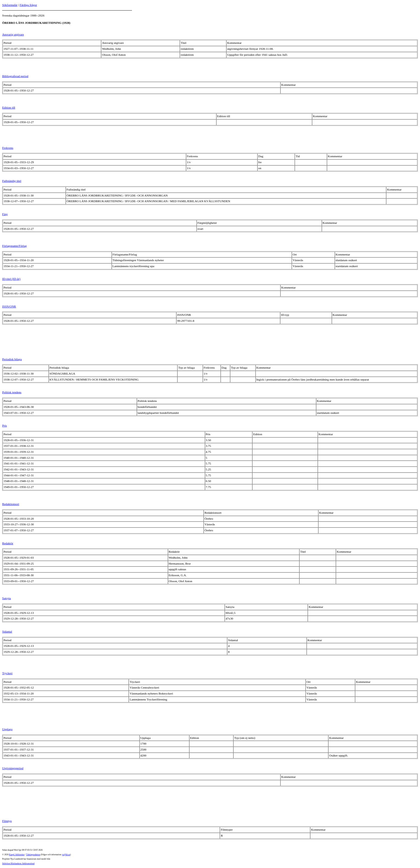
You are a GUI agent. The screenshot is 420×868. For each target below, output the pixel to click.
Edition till (9, 107)
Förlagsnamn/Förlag (14, 246)
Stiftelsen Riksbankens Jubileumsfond (18, 864)
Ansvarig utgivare (13, 34)
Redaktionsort (11, 504)
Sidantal (7, 631)
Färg (5, 214)
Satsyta (6, 598)
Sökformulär (10, 5)
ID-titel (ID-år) (11, 279)
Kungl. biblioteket (17, 855)
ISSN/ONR (9, 306)
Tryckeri (7, 673)
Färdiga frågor (28, 5)
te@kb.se (66, 855)
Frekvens (8, 148)
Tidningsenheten (33, 855)
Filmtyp (7, 821)
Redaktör (8, 543)
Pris (4, 425)
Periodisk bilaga (12, 359)
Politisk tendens (12, 392)
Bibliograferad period (15, 76)
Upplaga (7, 729)
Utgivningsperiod (13, 768)
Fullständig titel (12, 181)
